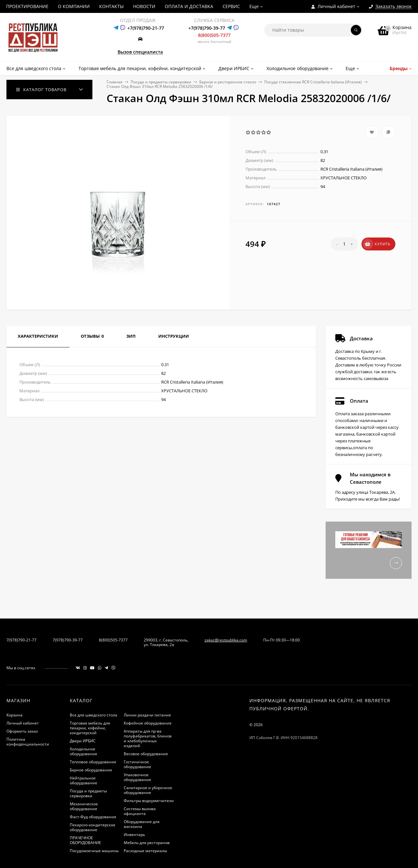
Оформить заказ (22, 731)
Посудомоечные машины (94, 851)
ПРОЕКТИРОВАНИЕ (27, 6)
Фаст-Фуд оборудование (93, 817)
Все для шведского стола (94, 715)
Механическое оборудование (84, 806)
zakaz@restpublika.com (226, 640)
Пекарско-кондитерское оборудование (93, 827)
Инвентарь (134, 835)
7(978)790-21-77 (21, 640)
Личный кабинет (23, 723)
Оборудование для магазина (142, 824)
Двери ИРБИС (83, 741)
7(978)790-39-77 (68, 640)
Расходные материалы (145, 851)
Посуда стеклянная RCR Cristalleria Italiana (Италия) (313, 82)
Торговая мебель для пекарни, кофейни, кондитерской (90, 728)
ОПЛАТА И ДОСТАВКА (189, 6)
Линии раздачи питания (147, 715)
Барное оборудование (91, 770)
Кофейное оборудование (148, 723)
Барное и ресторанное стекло (228, 82)
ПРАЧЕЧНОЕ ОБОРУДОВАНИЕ (85, 840)
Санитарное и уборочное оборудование (148, 790)
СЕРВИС (231, 6)
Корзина (15, 715)
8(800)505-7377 (214, 35)
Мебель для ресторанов (147, 843)
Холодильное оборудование (84, 751)
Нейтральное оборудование (84, 780)
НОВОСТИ (144, 6)
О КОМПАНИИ (74, 6)
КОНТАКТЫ (111, 6)
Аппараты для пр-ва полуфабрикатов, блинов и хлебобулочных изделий (148, 738)
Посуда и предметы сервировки (161, 82)
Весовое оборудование (146, 754)
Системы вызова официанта (140, 811)
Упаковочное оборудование (137, 777)
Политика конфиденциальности (28, 742)
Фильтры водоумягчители (149, 801)
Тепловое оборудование (93, 762)
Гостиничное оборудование (137, 764)
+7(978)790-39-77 (207, 28)
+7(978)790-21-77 (146, 28)
